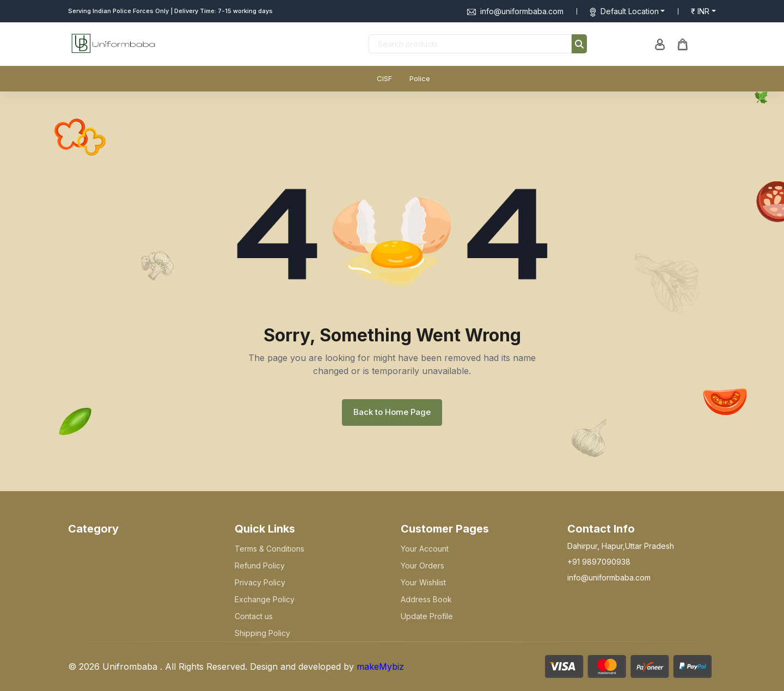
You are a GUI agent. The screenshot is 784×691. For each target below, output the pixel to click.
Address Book (426, 599)
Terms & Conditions (269, 549)
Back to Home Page (392, 412)
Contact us (254, 616)
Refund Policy (260, 565)
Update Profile (427, 616)
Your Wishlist (423, 582)
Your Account (425, 549)
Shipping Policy (262, 633)
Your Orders (422, 565)
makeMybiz (380, 666)
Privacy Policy (260, 582)
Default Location (630, 11)
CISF (384, 78)
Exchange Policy (265, 599)
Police (420, 78)
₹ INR (700, 11)
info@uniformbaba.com (515, 11)
